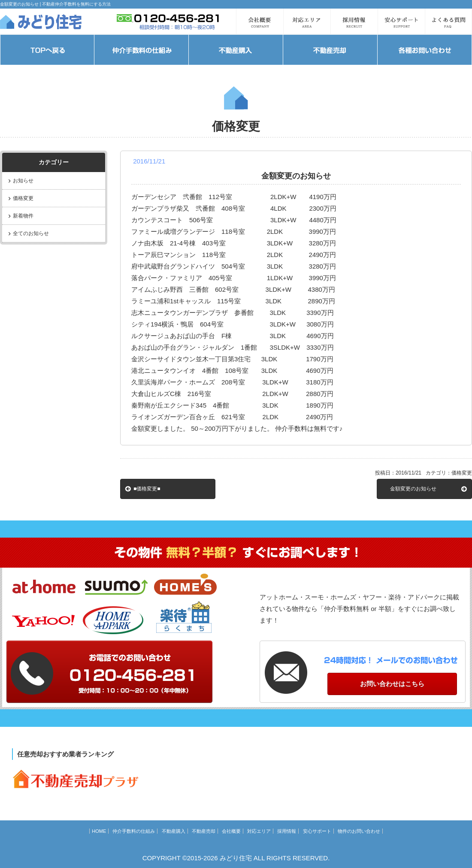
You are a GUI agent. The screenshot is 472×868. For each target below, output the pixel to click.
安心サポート (317, 831)
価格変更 (23, 198)
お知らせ (23, 181)
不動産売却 (204, 831)
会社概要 (231, 831)
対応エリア (259, 831)
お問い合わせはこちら (392, 684)
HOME (99, 831)
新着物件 (23, 216)
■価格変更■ (147, 489)
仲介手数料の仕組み (134, 831)
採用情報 (287, 831)
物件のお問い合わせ (359, 831)
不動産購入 (174, 831)
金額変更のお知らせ (413, 489)
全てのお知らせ (31, 233)
